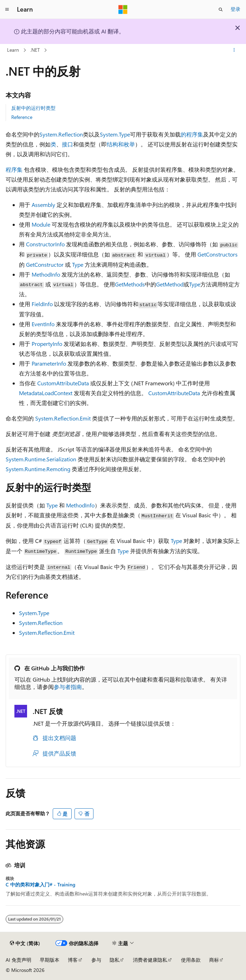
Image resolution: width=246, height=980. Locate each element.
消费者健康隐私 (150, 960)
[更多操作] (234, 50)
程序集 (14, 169)
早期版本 (50, 960)
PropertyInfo (47, 344)
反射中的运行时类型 (33, 108)
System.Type (115, 134)
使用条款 (191, 960)
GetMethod (170, 284)
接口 (67, 144)
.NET (35, 50)
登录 (235, 9)
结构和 (115, 144)
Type (78, 264)
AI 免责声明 (18, 960)
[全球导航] (7, 10)
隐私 (115, 960)
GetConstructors (218, 254)
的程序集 (192, 134)
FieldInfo (42, 304)
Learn (13, 50)
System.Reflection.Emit (63, 418)
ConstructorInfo (45, 244)
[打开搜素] (221, 10)
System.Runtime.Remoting (38, 469)
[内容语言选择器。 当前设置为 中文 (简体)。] (25, 943)
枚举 (129, 144)
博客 (73, 960)
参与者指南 (68, 687)
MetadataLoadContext (46, 393)
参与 (96, 960)
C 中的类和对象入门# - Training (40, 885)
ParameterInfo (49, 363)
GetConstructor (45, 264)
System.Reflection (61, 134)
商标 (214, 960)
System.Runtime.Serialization (41, 459)
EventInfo (43, 324)
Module (41, 224)
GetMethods (130, 284)
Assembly (43, 205)
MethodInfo (46, 274)
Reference (22, 117)
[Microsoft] (123, 10)
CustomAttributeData (63, 383)
